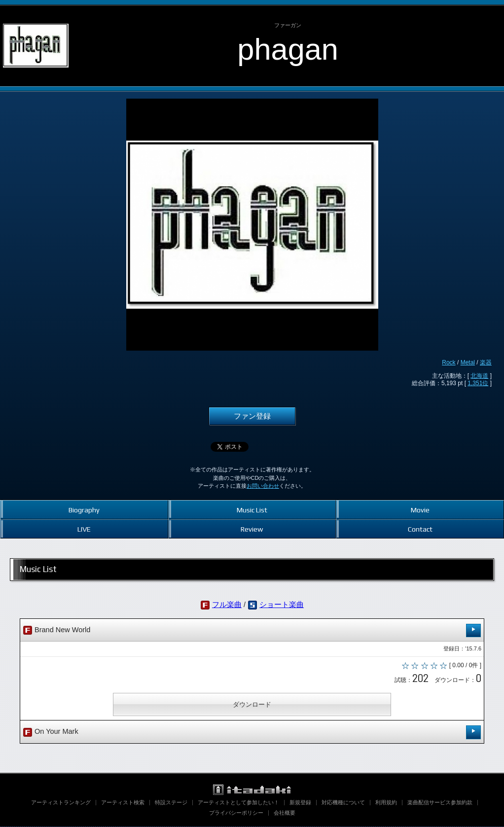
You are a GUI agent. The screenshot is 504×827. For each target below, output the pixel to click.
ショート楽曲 (282, 605)
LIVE (84, 529)
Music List (252, 510)
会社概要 (285, 813)
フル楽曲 (227, 605)
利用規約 (386, 803)
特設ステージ (171, 803)
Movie (420, 510)
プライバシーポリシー (236, 813)
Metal (468, 362)
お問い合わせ (263, 486)
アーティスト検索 (123, 803)
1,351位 (478, 383)
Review (252, 529)
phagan (288, 49)
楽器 (486, 362)
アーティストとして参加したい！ (238, 803)
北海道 (479, 376)
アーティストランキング (61, 803)
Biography (84, 510)
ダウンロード (252, 705)
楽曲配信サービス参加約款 (440, 803)
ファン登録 (252, 416)
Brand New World (252, 630)
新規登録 (300, 803)
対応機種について (343, 803)
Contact (420, 529)
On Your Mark (252, 733)
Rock (449, 362)
